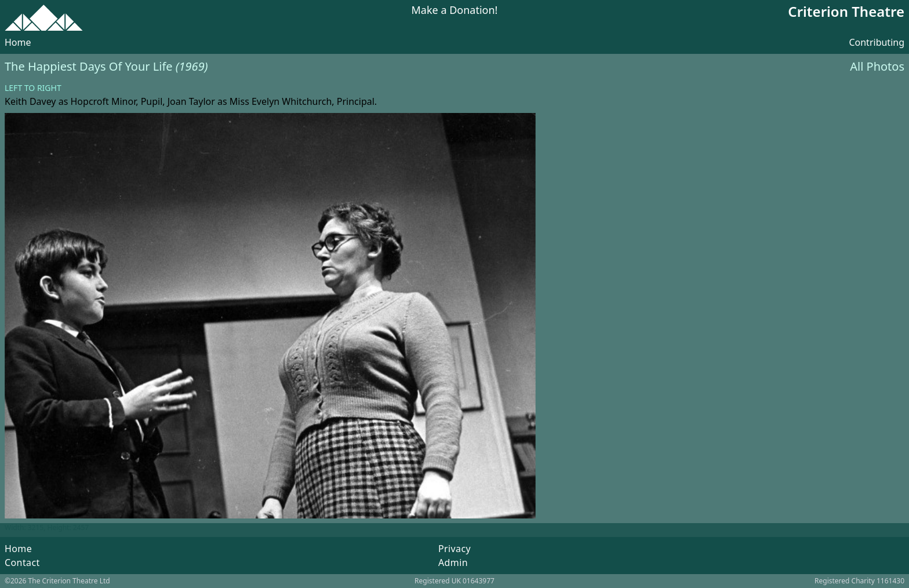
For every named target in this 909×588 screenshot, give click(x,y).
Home (18, 42)
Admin (453, 563)
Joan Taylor (191, 101)
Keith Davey (30, 101)
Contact (22, 563)
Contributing (877, 42)
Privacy (454, 549)
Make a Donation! (455, 11)
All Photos (877, 66)
